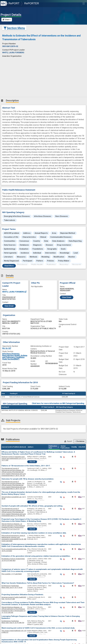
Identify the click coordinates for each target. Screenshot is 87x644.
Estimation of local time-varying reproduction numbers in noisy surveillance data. (34, 533)
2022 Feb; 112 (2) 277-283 (14, 598)
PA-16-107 (7, 348)
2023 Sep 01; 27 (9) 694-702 (14, 512)
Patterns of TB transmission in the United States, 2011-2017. (26, 466)
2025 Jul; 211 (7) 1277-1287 (14, 458)
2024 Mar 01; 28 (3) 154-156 (14, 472)
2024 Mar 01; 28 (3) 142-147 (14, 485)
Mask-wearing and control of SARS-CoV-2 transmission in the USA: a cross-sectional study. (38, 628)
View (32, 462)
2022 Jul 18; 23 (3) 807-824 (13, 560)
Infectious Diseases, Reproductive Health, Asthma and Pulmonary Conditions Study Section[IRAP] (15, 356)
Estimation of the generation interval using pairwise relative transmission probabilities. (36, 556)
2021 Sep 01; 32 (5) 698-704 (13, 622)
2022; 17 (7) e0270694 (12, 574)
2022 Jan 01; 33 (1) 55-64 (12, 587)
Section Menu (14, 28)
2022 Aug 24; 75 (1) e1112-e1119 (13, 526)
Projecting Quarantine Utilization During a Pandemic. (23, 595)
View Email (9, 306)
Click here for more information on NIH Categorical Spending (58, 403)
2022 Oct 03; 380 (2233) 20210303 (14, 538)
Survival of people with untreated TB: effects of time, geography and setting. (32, 506)
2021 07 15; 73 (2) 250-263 (14, 610)
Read (9, 266)
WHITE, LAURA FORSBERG (14, 292)
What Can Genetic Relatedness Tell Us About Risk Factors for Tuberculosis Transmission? (38, 583)
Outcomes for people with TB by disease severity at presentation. (28, 479)
